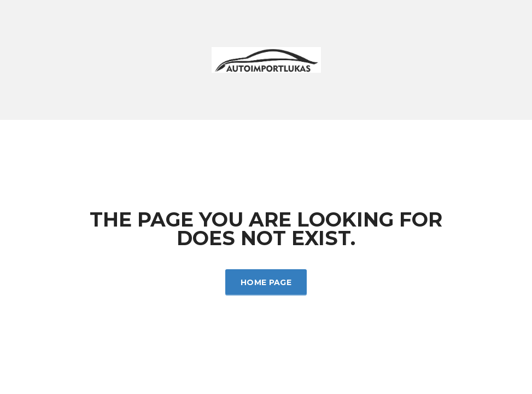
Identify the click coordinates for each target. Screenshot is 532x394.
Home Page (266, 282)
